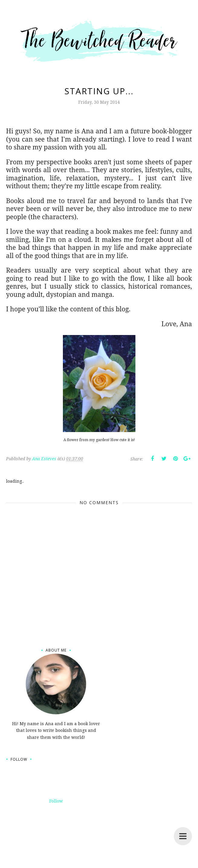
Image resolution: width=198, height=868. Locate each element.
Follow (56, 801)
